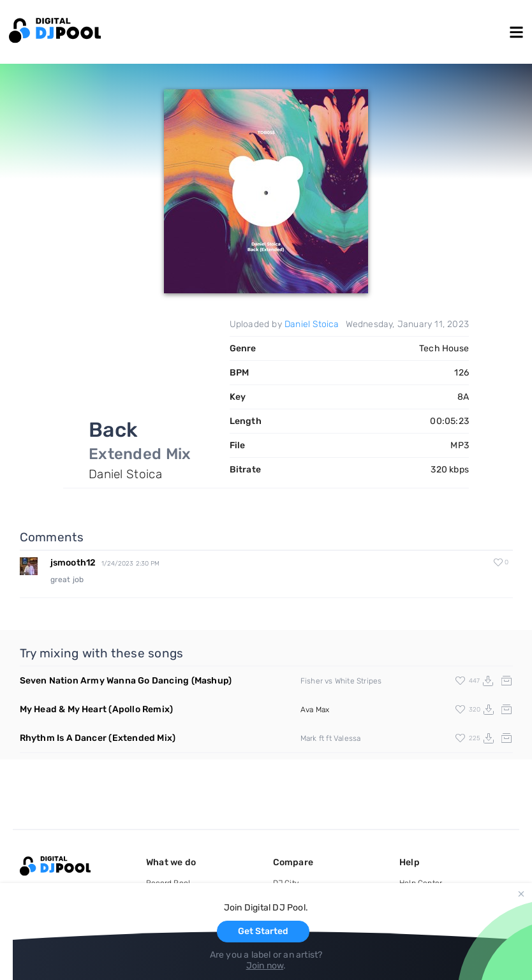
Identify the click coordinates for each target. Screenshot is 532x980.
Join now (265, 966)
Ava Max (315, 710)
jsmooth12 (73, 563)
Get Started (263, 931)
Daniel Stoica (312, 324)
